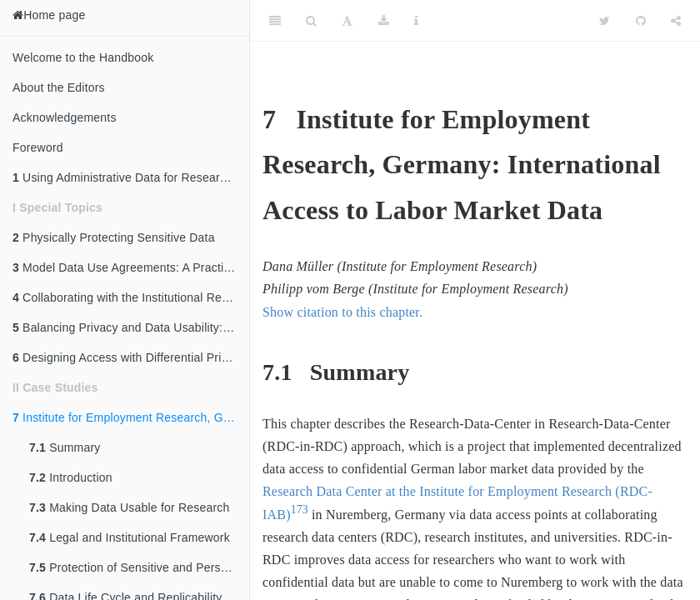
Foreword (38, 147)
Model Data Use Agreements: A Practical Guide (131, 267)
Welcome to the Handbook (83, 57)
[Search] (311, 21)
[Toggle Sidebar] (275, 21)
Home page (49, 15)
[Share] (676, 21)
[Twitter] (605, 21)
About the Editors (59, 87)
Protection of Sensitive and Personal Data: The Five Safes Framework (139, 567)
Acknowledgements (65, 117)
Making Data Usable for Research (129, 507)
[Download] (384, 21)
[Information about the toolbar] (416, 21)
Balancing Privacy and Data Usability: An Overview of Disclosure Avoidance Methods (131, 327)
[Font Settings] (347, 21)
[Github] (641, 21)
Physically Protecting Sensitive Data (114, 237)
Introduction (71, 477)
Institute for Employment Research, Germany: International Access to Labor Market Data (131, 417)
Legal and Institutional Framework (130, 537)
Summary (65, 447)
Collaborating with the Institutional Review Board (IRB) (131, 297)
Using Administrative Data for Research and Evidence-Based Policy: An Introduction (131, 177)
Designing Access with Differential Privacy (129, 357)
